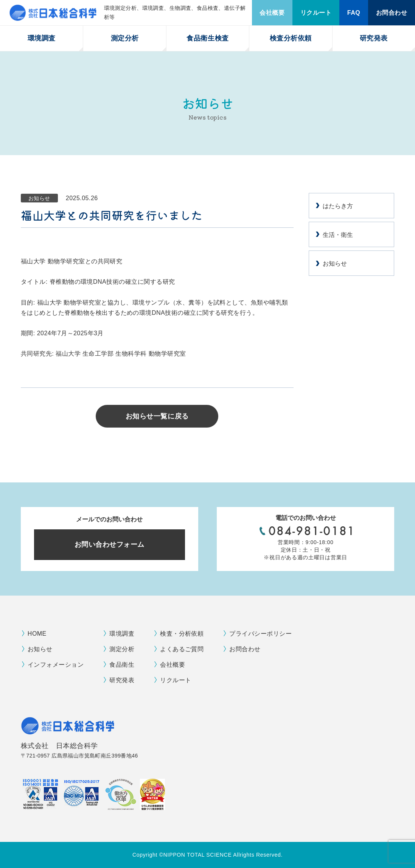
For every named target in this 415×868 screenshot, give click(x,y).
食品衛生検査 (207, 38)
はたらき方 (338, 206)
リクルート (316, 13)
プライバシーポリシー (260, 634)
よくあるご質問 (182, 649)
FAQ (354, 13)
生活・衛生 (338, 235)
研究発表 (374, 38)
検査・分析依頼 (182, 634)
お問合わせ (392, 13)
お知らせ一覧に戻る (157, 416)
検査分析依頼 (291, 38)
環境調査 (42, 38)
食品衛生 (122, 665)
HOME (37, 634)
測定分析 (125, 38)
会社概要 (272, 13)
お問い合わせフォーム (110, 544)
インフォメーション (56, 665)
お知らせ (335, 264)
